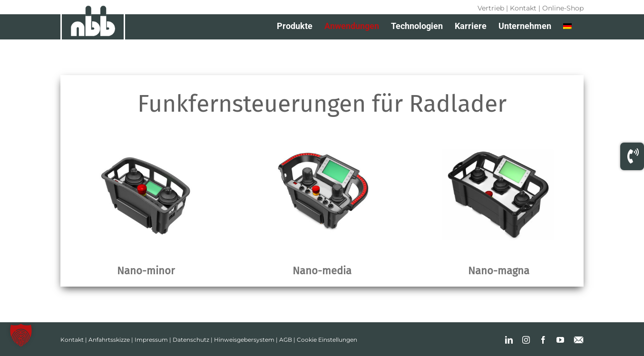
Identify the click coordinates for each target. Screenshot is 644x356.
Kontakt (523, 8)
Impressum (151, 340)
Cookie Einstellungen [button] (327, 340)
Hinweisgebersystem (244, 340)
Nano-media (322, 271)
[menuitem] (567, 26)
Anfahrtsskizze (109, 340)
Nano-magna (499, 271)
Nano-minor (146, 271)
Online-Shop (563, 8)
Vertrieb (491, 8)
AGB (286, 340)
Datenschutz (191, 340)
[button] (21, 335)
